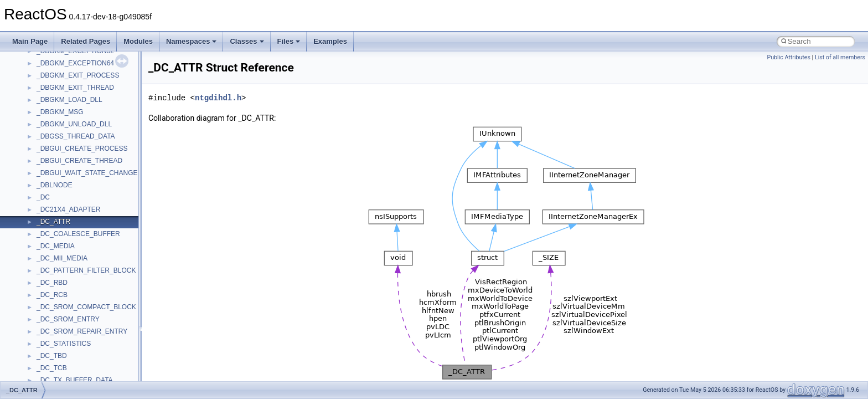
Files (289, 41)
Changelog (35, 58)
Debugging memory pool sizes (63, 106)
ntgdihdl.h (218, 98)
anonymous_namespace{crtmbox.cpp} (93, 375)
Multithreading (40, 155)
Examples (330, 41)
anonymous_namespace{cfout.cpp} (88, 362)
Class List (42, 277)
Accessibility (55, 326)
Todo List (32, 216)
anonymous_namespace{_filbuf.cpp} (90, 338)
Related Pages (86, 41)
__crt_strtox (54, 314)
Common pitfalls (43, 94)
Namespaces (192, 41)
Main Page (30, 41)
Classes (247, 41)
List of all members (840, 57)
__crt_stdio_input (62, 289)
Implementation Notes (51, 180)
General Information (48, 204)
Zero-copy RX (39, 131)
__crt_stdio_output (64, 301)
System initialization (48, 143)
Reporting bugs (41, 119)
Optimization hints (45, 167)
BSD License (38, 192)
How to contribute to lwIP (56, 70)
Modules (138, 41)
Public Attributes (789, 57)
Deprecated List (42, 228)
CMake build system (49, 82)
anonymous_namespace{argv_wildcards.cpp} (103, 350)
